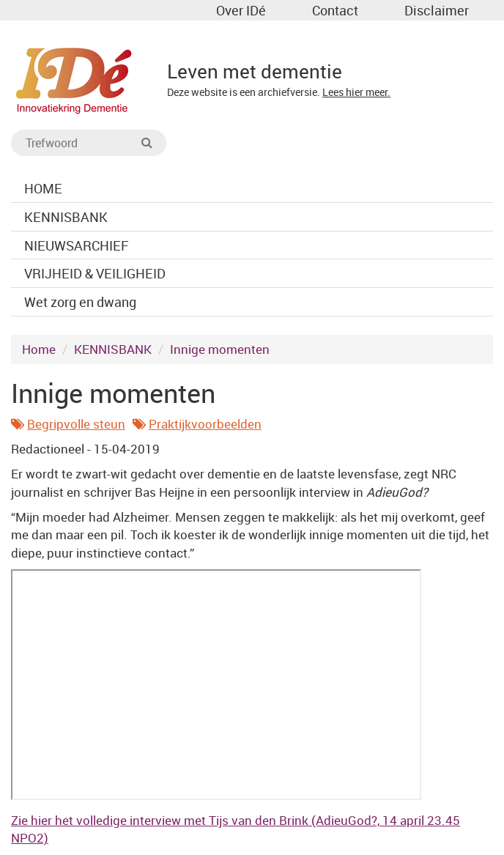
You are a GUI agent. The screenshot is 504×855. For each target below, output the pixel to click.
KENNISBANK (113, 349)
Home (39, 349)
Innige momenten (220, 349)
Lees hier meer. (356, 92)
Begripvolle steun (76, 424)
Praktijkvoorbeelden (205, 424)
